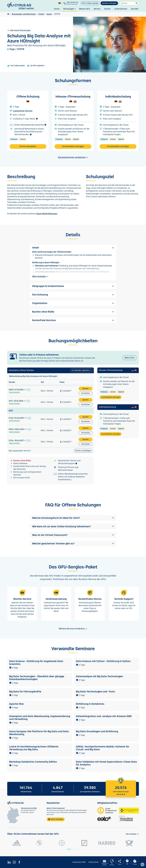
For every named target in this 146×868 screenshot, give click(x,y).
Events (107, 9)
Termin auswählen (28, 146)
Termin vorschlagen (83, 451)
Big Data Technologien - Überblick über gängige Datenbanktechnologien (37, 678)
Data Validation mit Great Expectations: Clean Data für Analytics (106, 763)
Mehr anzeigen (41, 276)
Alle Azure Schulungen (19, 30)
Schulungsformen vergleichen (73, 157)
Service (97, 9)
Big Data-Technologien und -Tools (96, 692)
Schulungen (70, 9)
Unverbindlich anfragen (73, 146)
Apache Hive (16, 704)
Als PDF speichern (36, 66)
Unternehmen (121, 9)
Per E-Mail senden (16, 66)
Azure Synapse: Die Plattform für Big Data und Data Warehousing (39, 733)
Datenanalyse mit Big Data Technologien (99, 676)
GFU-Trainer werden (90, 3)
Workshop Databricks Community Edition (33, 762)
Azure (49, 14)
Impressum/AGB (79, 862)
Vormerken (86, 393)
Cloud (41, 14)
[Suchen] (129, 3)
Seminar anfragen (109, 3)
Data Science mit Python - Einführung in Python (103, 661)
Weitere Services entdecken (73, 629)
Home (57, 9)
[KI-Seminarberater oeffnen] (112, 862)
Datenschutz (94, 862)
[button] (73, 518)
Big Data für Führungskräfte (25, 692)
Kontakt (135, 9)
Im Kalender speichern (81, 370)
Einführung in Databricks (90, 704)
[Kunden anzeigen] (132, 834)
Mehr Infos (129, 358)
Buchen (86, 389)
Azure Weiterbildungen (47, 214)
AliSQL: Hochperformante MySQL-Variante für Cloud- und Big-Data (103, 748)
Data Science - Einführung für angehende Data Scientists (36, 663)
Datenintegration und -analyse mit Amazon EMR (104, 716)
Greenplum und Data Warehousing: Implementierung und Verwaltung (40, 718)
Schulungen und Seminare (24, 14)
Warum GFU (85, 9)
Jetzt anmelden (56, 819)
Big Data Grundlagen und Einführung (97, 731)
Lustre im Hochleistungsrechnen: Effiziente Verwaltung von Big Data (34, 748)
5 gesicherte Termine (23, 111)
